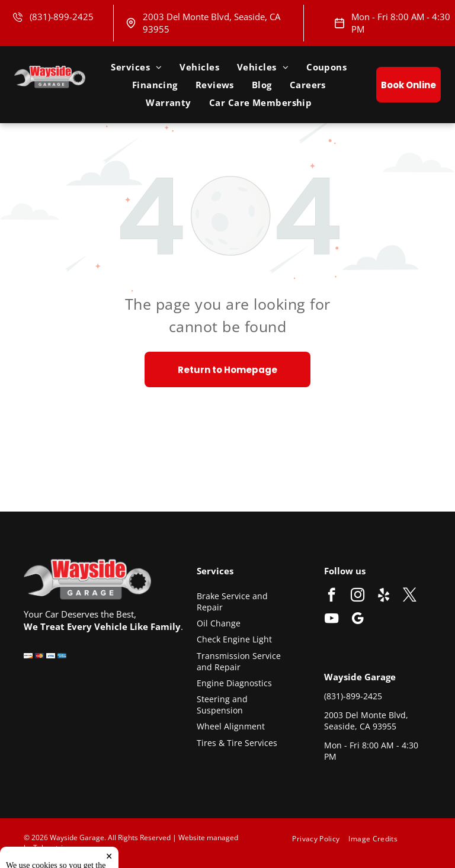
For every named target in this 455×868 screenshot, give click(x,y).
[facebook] (331, 596)
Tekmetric (50, 848)
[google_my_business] (358, 620)
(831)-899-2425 (62, 17)
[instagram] (358, 596)
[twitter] (410, 596)
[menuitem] (136, 67)
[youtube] (331, 620)
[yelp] (384, 596)
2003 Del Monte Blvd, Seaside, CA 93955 (366, 721)
